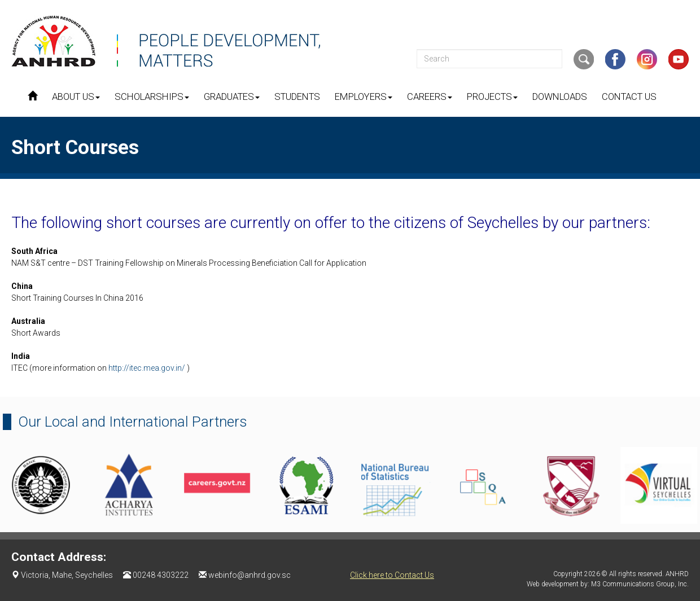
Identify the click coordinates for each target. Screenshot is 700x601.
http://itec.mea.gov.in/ (148, 368)
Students (297, 96)
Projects (492, 96)
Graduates (232, 96)
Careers (430, 96)
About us (76, 96)
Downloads (560, 96)
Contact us (629, 96)
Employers (364, 96)
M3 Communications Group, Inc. (640, 584)
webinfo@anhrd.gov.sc (250, 575)
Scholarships (152, 96)
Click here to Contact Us (392, 575)
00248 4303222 (161, 575)
